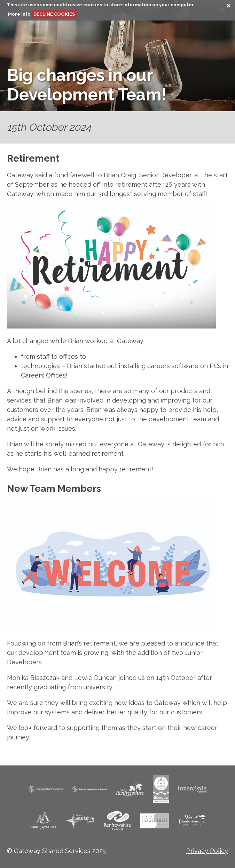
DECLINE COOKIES (54, 14)
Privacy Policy (207, 851)
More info (19, 14)
